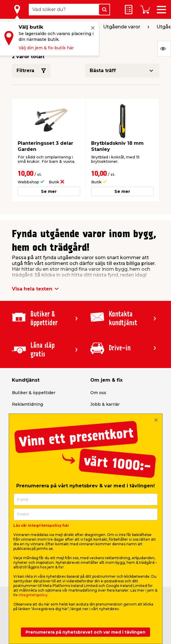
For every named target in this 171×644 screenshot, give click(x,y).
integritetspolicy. (34, 595)
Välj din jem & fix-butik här (46, 48)
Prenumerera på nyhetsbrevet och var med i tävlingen (85, 632)
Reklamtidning (27, 404)
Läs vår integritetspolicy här (41, 525)
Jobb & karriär (105, 404)
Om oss (98, 393)
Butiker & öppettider (34, 393)
